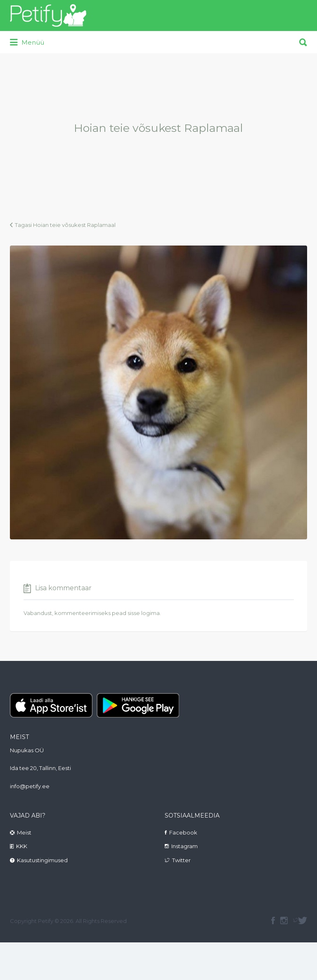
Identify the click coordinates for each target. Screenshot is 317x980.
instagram (284, 920)
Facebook (183, 832)
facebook (273, 920)
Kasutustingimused (42, 860)
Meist (24, 832)
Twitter (181, 860)
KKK (22, 846)
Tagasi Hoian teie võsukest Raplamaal (65, 225)
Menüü (27, 43)
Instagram (185, 846)
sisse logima (144, 613)
